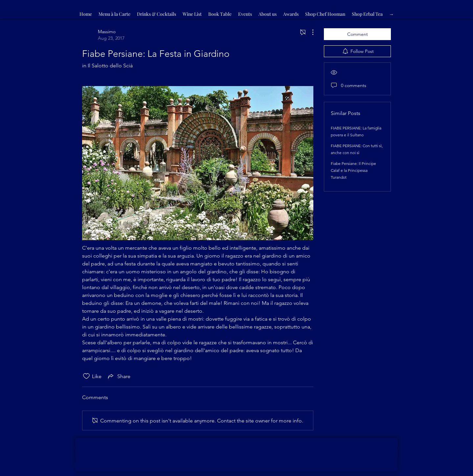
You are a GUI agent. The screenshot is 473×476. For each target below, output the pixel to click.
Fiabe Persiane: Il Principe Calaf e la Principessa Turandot (353, 170)
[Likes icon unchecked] (86, 376)
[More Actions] (309, 32)
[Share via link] (119, 376)
